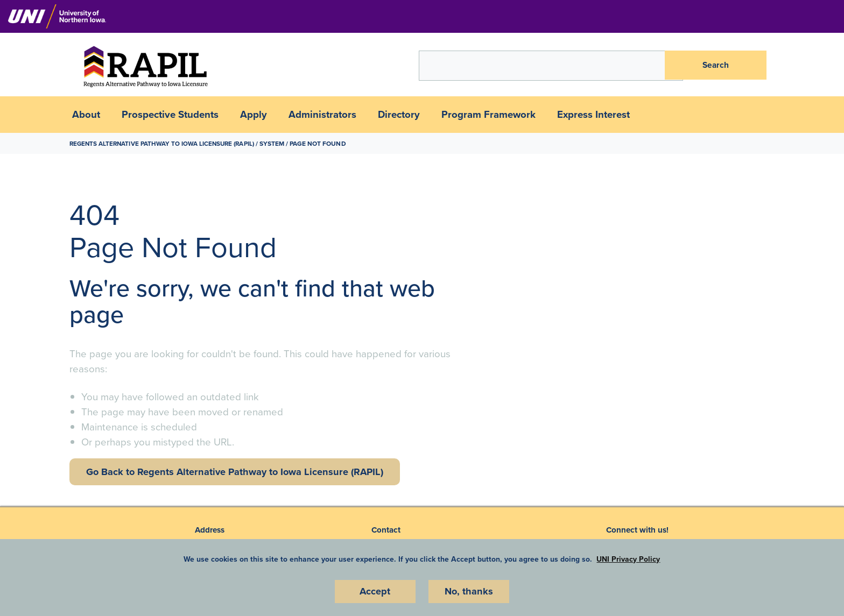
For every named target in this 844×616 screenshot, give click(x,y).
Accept (375, 591)
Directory (399, 115)
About (86, 115)
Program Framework (488, 115)
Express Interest (593, 115)
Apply (254, 115)
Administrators (322, 115)
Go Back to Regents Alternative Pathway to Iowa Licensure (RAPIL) (238, 472)
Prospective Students (170, 115)
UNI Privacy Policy (628, 559)
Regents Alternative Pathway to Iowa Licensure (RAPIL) (165, 144)
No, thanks (469, 591)
